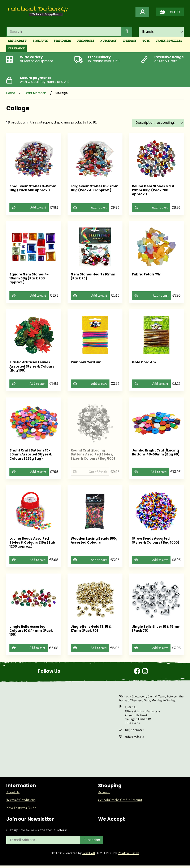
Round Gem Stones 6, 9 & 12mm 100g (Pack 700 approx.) (154, 192)
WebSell (88, 856)
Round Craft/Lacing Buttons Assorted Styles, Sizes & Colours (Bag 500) (94, 457)
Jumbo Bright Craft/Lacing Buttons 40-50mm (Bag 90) (156, 457)
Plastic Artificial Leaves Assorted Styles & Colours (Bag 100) (32, 369)
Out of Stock (90, 474)
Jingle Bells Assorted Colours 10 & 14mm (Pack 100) (31, 633)
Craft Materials (35, 95)
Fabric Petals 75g (147, 276)
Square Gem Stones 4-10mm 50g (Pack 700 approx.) (29, 280)
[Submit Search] (126, 33)
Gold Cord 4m (144, 365)
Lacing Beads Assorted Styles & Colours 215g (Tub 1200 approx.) (33, 545)
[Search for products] (63, 33)
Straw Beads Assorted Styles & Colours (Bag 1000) (152, 545)
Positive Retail (129, 856)
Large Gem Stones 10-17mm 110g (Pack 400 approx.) (90, 192)
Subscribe (92, 843)
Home (11, 95)
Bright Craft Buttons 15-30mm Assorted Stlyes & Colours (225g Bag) (31, 457)
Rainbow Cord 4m (87, 365)
